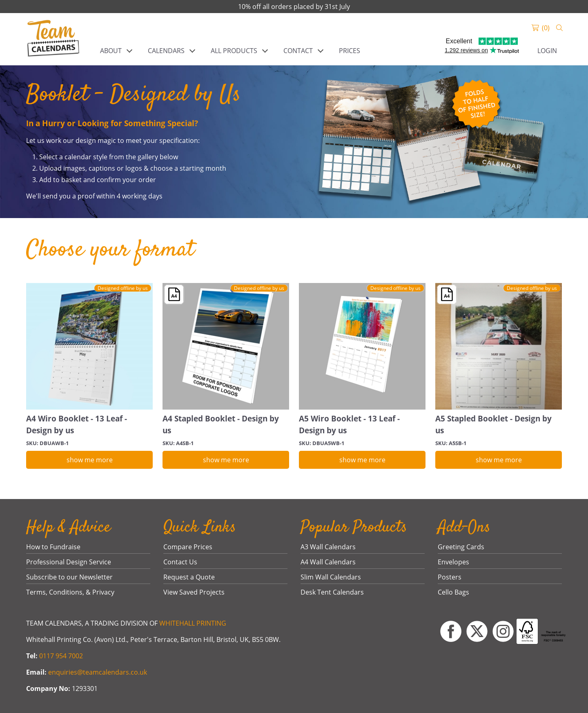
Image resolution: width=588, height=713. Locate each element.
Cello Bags (453, 592)
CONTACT (298, 51)
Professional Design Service (69, 562)
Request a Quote (189, 577)
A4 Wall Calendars (328, 562)
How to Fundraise (53, 547)
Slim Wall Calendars (331, 577)
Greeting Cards (461, 547)
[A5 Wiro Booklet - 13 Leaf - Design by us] (362, 346)
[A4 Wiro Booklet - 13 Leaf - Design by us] (89, 346)
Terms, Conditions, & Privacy (70, 592)
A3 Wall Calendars (328, 547)
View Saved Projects (194, 592)
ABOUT (111, 51)
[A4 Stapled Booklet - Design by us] (226, 346)
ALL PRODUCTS (234, 51)
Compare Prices (188, 547)
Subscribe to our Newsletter (69, 577)
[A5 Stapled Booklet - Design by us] (499, 346)
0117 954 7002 (61, 656)
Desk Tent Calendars (332, 592)
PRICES (350, 51)
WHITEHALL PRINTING (193, 623)
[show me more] (89, 460)
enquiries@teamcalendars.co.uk (98, 672)
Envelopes (453, 562)
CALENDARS (166, 51)
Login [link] (547, 51)
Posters (450, 577)
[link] (53, 39)
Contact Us (180, 562)
